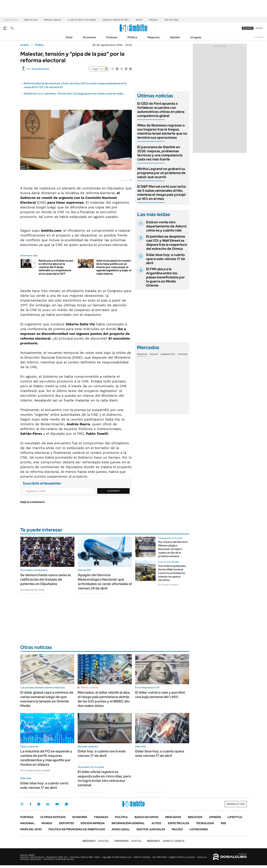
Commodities (168, 354)
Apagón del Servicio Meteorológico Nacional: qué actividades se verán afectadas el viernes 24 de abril (105, 582)
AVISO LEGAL (121, 829)
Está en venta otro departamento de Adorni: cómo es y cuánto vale (167, 226)
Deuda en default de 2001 (116, 20)
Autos (156, 823)
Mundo (47, 823)
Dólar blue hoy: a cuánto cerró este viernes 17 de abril (44, 785)
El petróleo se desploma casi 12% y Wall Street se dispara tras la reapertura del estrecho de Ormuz (166, 243)
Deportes (66, 823)
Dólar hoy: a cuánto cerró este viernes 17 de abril (102, 753)
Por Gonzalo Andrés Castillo (35, 770)
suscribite (248, 28)
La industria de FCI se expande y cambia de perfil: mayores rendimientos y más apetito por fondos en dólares (46, 758)
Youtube (57, 804)
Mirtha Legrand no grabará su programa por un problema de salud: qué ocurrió (161, 173)
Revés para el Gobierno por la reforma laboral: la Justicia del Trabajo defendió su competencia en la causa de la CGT (56, 267)
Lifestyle (235, 817)
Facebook (30, 804)
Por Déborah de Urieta (32, 590)
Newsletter (259, 37)
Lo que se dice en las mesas (82, 20)
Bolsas (154, 354)
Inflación (153, 20)
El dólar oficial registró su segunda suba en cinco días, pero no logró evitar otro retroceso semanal (104, 778)
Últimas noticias (53, 817)
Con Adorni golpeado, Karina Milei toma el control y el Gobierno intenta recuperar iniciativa (172, 573)
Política (132, 37)
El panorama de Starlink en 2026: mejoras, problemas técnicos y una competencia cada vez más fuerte (160, 153)
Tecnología (205, 823)
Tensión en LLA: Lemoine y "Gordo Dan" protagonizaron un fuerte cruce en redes (73, 94)
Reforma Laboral (52, 20)
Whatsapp (66, 804)
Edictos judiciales (151, 829)
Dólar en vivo (31, 20)
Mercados (173, 817)
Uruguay (196, 37)
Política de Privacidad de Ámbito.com (77, 829)
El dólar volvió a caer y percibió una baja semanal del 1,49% (160, 695)
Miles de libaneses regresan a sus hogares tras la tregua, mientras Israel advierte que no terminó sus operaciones (162, 131)
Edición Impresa (93, 823)
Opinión (175, 37)
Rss (223, 823)
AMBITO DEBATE (166, 841)
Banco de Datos (146, 817)
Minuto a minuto (90, 687)
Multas (177, 829)
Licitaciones (199, 829)
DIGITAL (96, 841)
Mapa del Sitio (31, 829)
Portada (27, 817)
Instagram (39, 804)
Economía (89, 37)
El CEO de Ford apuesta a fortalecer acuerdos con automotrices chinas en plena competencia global (161, 110)
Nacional (28, 823)
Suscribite (114, 491)
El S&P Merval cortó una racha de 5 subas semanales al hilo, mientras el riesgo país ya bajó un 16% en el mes (161, 193)
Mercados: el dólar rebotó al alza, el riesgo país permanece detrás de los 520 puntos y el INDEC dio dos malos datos (104, 699)
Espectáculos (179, 823)
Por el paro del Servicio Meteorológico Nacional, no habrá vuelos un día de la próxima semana (173, 549)
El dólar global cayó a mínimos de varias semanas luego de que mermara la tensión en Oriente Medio (47, 699)
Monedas (142, 354)
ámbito (25, 45)
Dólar (69, 37)
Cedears (183, 354)
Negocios (154, 37)
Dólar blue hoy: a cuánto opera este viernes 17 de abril (166, 259)
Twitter (22, 804)
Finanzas (112, 37)
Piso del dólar (171, 20)
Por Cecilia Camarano (168, 585)
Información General (128, 823)
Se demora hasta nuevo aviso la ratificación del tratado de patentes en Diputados (45, 579)
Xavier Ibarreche (40, 69)
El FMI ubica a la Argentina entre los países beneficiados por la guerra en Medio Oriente (165, 277)
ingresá (259, 28)
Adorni (139, 20)
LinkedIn (48, 804)
